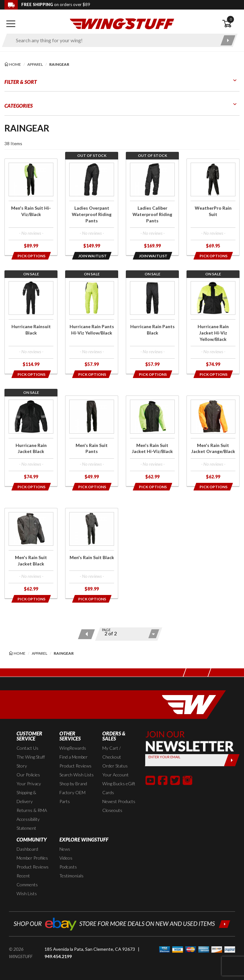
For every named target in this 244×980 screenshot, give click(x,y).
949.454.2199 (58, 956)
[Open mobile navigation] (11, 24)
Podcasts (68, 867)
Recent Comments (27, 880)
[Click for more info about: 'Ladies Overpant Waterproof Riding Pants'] (92, 207)
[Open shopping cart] (231, 24)
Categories (19, 106)
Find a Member (74, 757)
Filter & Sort (21, 82)
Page (106, 630)
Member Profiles (32, 858)
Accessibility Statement (28, 824)
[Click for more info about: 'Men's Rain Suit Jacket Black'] (31, 553)
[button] (150, 780)
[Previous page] (86, 634)
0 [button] (231, 19)
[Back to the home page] (122, 23)
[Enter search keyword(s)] (114, 40)
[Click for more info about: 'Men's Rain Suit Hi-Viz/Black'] (31, 207)
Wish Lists (27, 893)
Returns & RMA (32, 810)
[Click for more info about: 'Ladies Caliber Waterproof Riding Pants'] (152, 207)
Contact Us (27, 748)
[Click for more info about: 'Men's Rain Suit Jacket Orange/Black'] (213, 441)
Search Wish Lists (77, 775)
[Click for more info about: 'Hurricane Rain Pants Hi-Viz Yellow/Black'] (92, 325)
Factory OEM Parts (72, 797)
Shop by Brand (73, 784)
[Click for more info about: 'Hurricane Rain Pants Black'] (152, 325)
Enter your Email (164, 757)
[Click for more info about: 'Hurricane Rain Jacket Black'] (31, 441)
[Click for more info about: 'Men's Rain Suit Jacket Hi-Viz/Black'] (152, 441)
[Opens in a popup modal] (31, 256)
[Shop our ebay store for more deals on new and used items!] (122, 923)
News (65, 849)
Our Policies (28, 775)
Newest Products (119, 801)
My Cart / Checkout (112, 752)
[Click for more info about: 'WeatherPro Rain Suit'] (213, 207)
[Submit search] (228, 40)
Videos (66, 858)
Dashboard (27, 849)
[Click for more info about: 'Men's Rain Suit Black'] (92, 553)
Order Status (115, 766)
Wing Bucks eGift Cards (119, 788)
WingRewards (73, 748)
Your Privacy (29, 784)
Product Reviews (75, 766)
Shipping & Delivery (26, 797)
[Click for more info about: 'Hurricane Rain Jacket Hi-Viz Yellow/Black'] (213, 325)
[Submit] (232, 760)
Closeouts (112, 810)
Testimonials (71, 876)
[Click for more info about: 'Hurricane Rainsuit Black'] (31, 325)
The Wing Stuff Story (31, 761)
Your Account (115, 775)
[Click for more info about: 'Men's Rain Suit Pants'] (92, 441)
